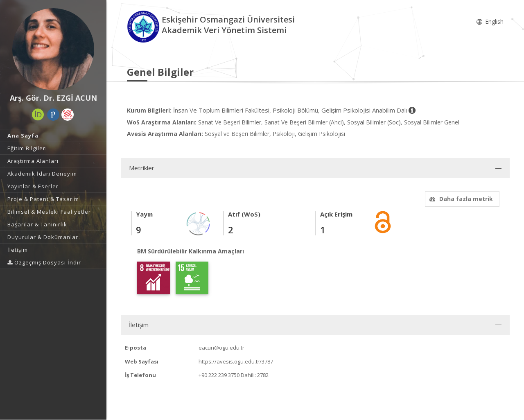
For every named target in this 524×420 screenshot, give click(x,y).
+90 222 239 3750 (219, 375)
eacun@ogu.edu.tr (221, 348)
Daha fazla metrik (460, 199)
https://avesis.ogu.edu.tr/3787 (236, 361)
